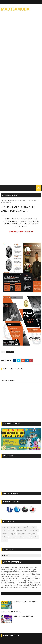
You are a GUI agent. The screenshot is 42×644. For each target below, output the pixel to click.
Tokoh (33, 527)
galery (22, 537)
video (4, 540)
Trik (36, 537)
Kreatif (26, 527)
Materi (15, 537)
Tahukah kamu (22, 530)
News (13, 527)
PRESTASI (5, 527)
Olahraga (11, 530)
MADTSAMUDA (15, 9)
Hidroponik (6, 537)
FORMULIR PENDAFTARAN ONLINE (25, 602)
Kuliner (30, 537)
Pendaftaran (11, 200)
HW (4, 530)
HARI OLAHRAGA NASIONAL (23, 616)
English (13, 534)
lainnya (5, 534)
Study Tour (32, 534)
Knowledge (22, 534)
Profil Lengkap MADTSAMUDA (12, 612)
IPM (19, 527)
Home (3, 200)
